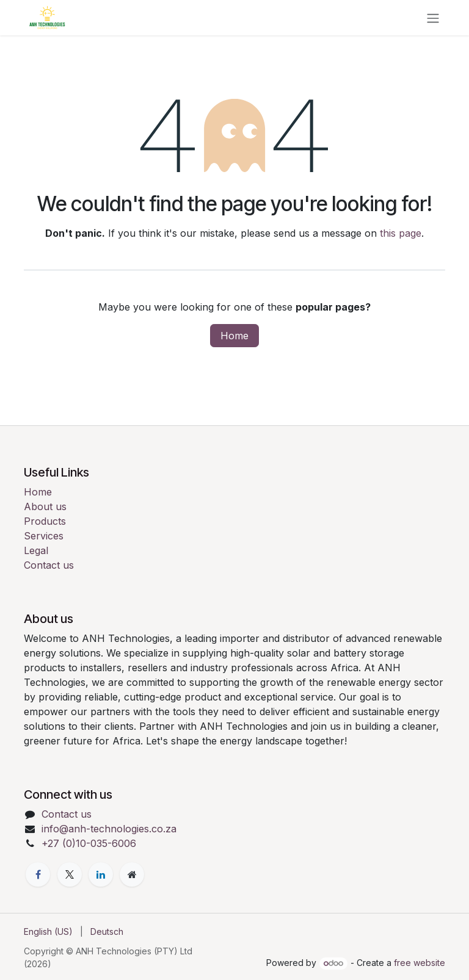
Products (45, 521)
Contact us (49, 565)
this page (401, 233)
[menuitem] (48, 931)
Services (44, 536)
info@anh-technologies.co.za (109, 829)
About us (45, 506)
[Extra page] (132, 874)
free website (420, 963)
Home (234, 336)
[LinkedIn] (101, 874)
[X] (70, 874)
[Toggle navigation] (433, 18)
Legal (36, 550)
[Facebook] (38, 874)
